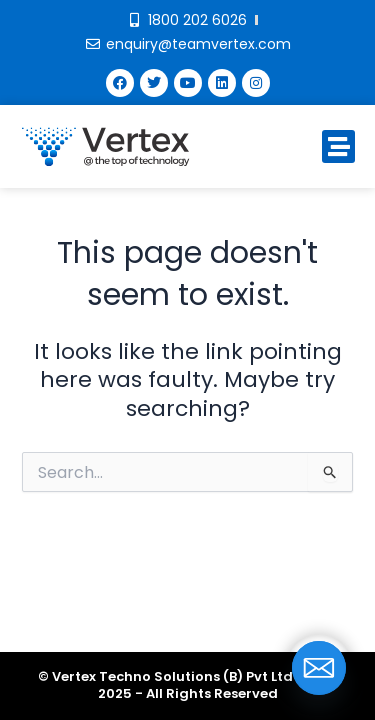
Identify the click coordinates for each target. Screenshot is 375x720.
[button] (338, 146)
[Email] (319, 668)
